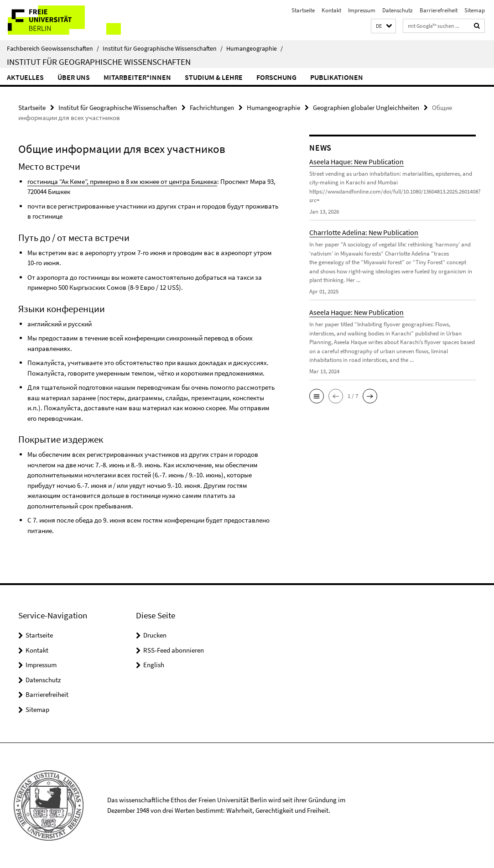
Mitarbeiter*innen (137, 77)
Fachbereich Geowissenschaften (53, 48)
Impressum (362, 10)
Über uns (74, 77)
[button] (383, 26)
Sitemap (475, 10)
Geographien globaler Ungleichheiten (366, 107)
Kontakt (331, 10)
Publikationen (337, 77)
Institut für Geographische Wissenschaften (163, 48)
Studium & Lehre (214, 77)
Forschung (276, 77)
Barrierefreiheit (439, 10)
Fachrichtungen (212, 107)
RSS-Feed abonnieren (174, 650)
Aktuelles (25, 77)
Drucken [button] (155, 635)
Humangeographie (255, 48)
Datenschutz (398, 10)
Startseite (303, 10)
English (154, 665)
